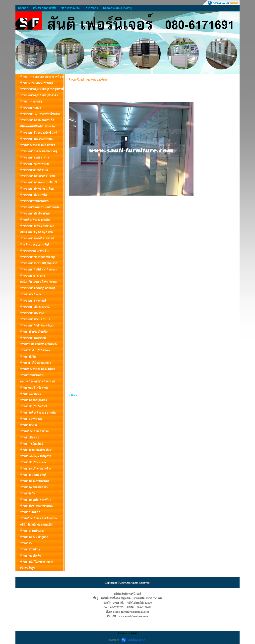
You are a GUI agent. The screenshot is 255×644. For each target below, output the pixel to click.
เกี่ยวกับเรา (91, 8)
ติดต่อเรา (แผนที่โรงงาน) (118, 8)
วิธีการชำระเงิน (70, 8)
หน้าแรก (23, 8)
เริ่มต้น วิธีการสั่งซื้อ (45, 8)
